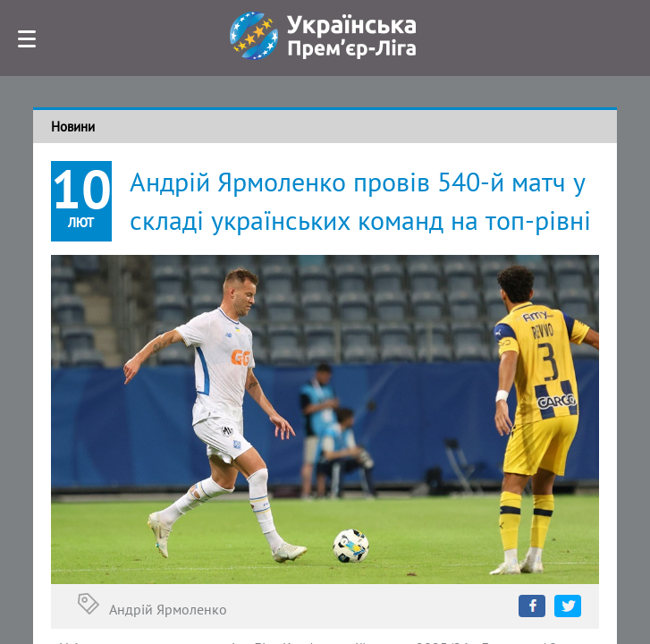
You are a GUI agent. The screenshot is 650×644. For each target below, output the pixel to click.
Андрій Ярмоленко (168, 609)
